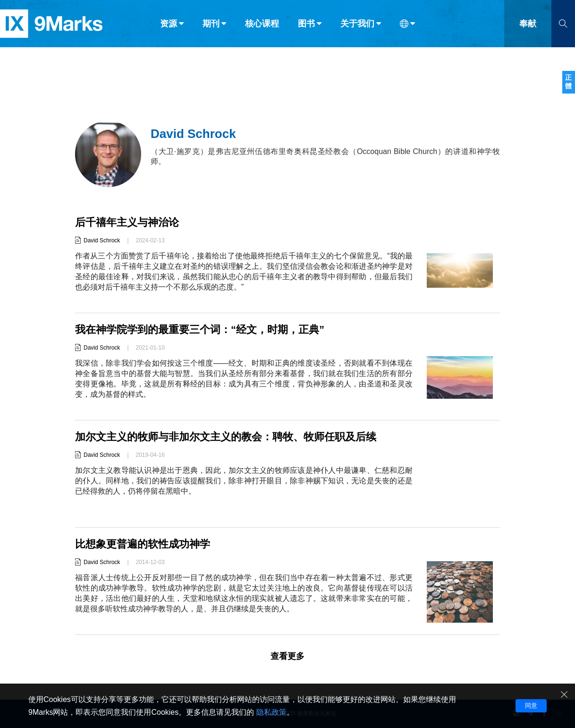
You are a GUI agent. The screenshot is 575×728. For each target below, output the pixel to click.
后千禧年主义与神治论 (127, 222)
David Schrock (102, 240)
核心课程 (262, 27)
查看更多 (287, 656)
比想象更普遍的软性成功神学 (143, 544)
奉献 (528, 27)
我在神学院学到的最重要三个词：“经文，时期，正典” (200, 330)
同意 (531, 706)
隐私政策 (271, 712)
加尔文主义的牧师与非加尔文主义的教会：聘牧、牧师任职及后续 (226, 437)
